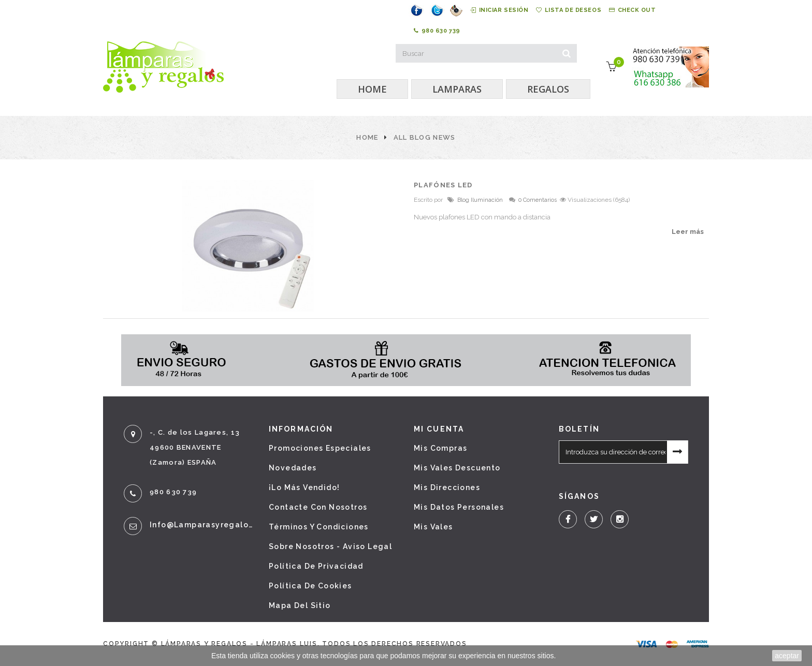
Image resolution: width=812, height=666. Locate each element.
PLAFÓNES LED (443, 185)
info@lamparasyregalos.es (201, 525)
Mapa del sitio (300, 605)
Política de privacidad (316, 566)
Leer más (688, 232)
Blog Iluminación (480, 200)
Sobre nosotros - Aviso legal (330, 546)
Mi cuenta (439, 429)
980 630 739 (437, 31)
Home (367, 137)
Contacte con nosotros (318, 507)
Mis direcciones (447, 487)
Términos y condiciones (319, 527)
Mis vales (433, 527)
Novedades (293, 468)
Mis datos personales (459, 507)
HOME (372, 89)
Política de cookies (310, 586)
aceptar (787, 656)
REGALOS (548, 89)
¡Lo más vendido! (304, 487)
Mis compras (440, 448)
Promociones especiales (320, 448)
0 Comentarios (538, 200)
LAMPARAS (457, 89)
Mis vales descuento (457, 468)
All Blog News (425, 137)
